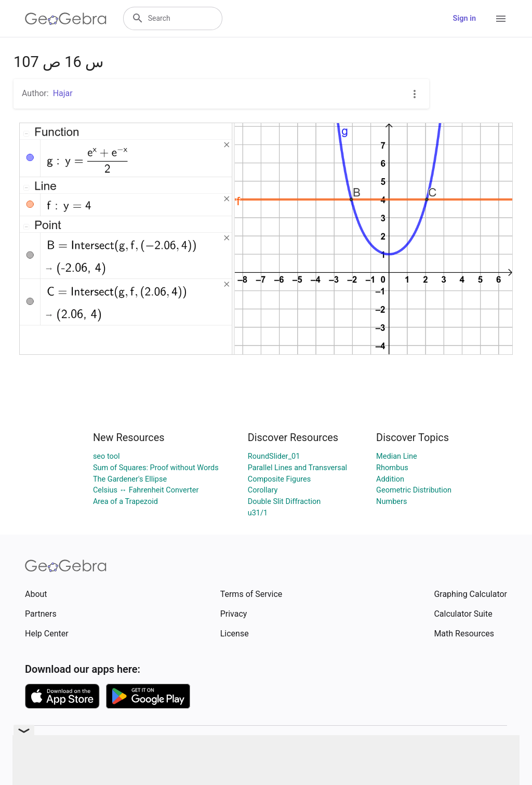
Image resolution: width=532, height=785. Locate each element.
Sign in (464, 18)
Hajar (63, 93)
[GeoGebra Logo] (66, 19)
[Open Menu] (501, 19)
